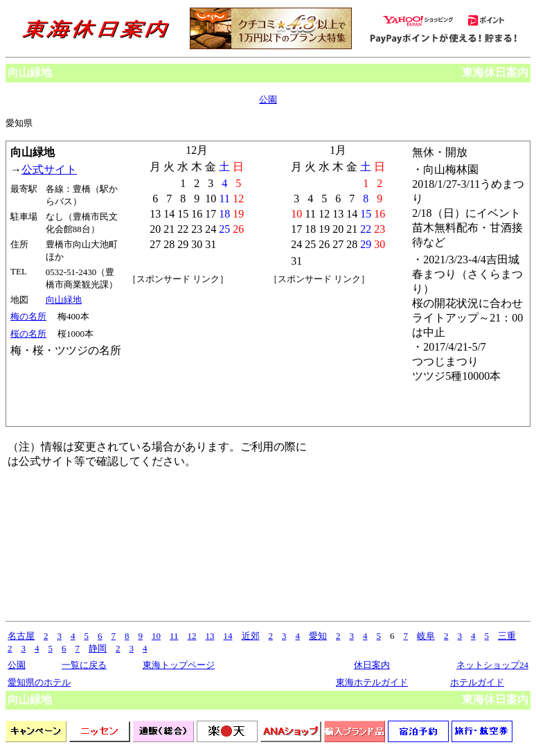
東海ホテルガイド (372, 682)
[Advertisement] (197, 355)
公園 (268, 99)
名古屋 (21, 636)
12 (192, 636)
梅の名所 (28, 316)
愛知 (318, 636)
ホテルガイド (477, 682)
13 (210, 636)
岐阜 (426, 636)
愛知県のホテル (39, 682)
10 (156, 636)
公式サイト (49, 169)
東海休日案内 (495, 72)
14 (228, 636)
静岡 (98, 648)
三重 (507, 636)
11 (174, 636)
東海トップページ (179, 665)
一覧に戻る (84, 665)
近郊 (251, 636)
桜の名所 (28, 334)
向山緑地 (64, 300)
